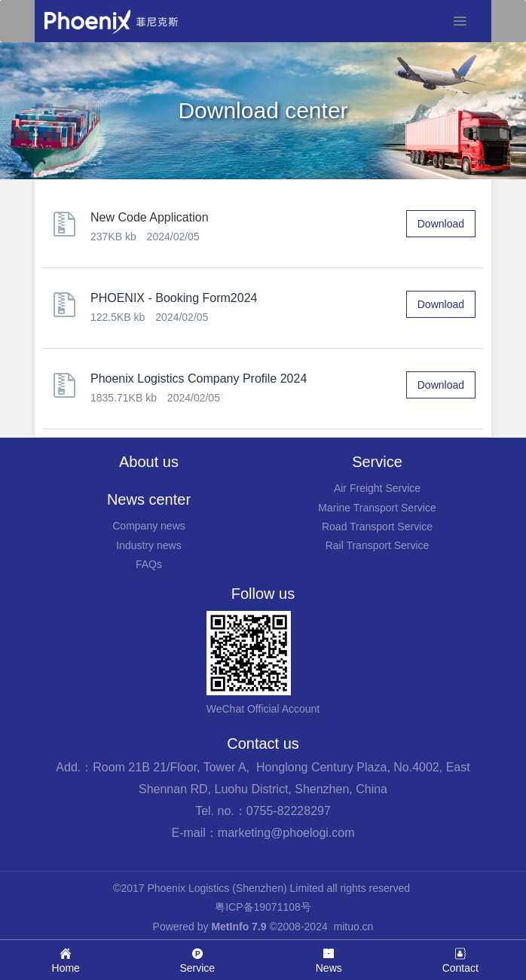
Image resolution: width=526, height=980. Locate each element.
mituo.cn (353, 927)
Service (377, 462)
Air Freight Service (377, 488)
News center (149, 499)
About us (149, 462)
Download (441, 224)
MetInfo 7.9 (239, 927)
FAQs (149, 564)
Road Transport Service (377, 527)
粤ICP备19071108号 (263, 907)
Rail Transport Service (378, 545)
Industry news (148, 545)
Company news (149, 526)
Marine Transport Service (377, 508)
